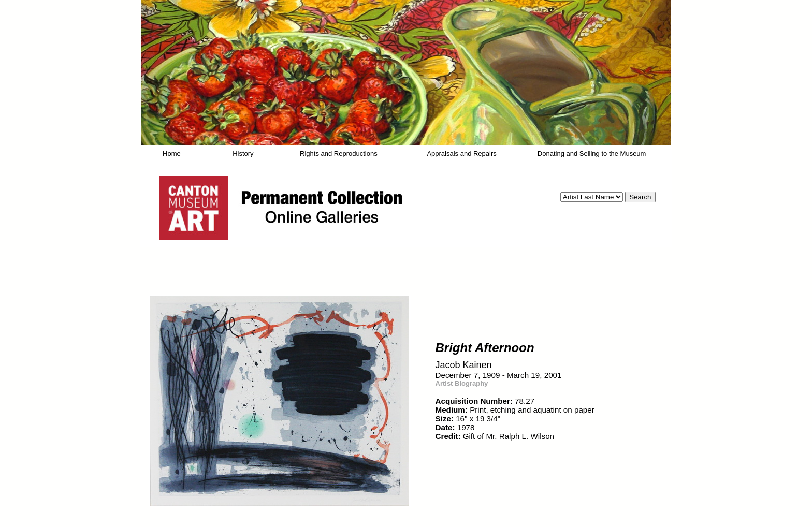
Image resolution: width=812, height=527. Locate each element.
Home (172, 153)
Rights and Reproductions (339, 153)
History (243, 153)
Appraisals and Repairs (461, 153)
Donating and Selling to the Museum (592, 153)
